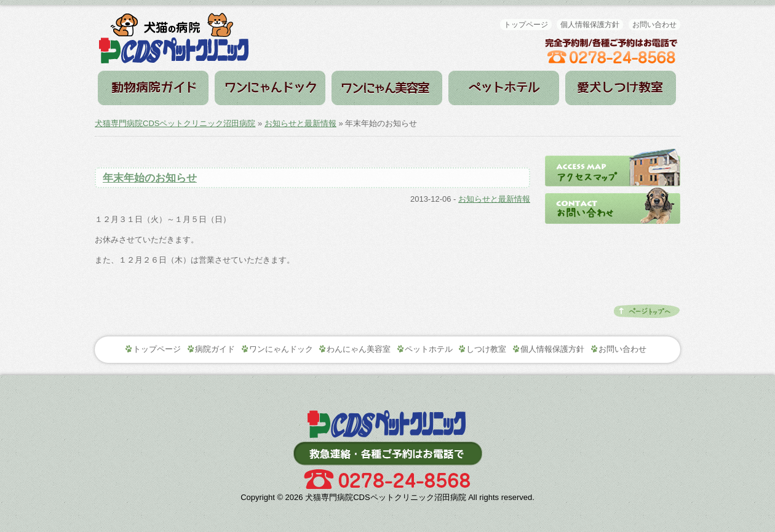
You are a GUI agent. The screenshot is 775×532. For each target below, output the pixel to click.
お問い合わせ (654, 25)
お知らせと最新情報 (300, 123)
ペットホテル (504, 88)
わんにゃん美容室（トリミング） (387, 88)
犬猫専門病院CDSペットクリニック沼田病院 (175, 123)
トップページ (526, 25)
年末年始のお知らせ (150, 178)
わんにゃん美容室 (359, 349)
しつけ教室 (621, 88)
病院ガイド (153, 88)
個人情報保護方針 (590, 25)
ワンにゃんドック (270, 88)
